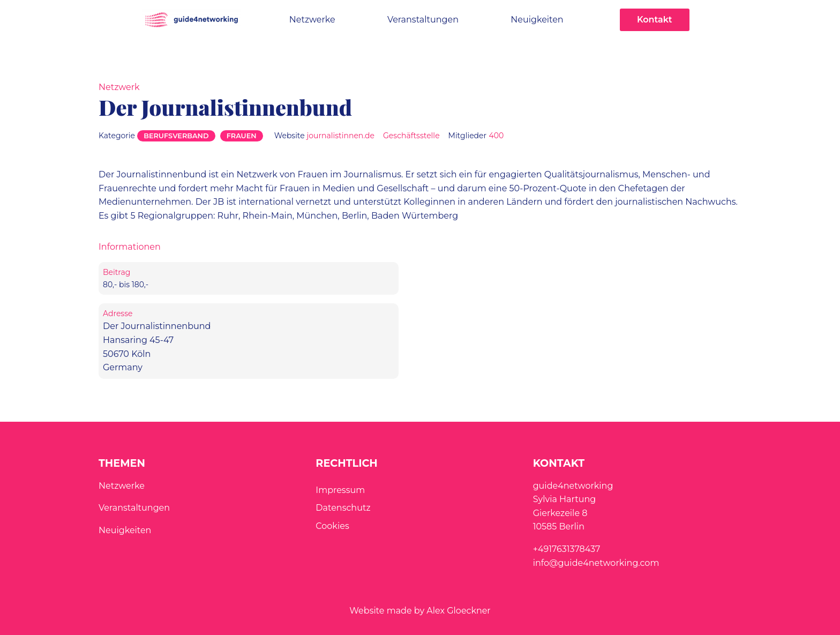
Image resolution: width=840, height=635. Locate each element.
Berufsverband (176, 136)
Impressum (340, 490)
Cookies (332, 526)
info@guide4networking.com (596, 563)
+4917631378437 (567, 549)
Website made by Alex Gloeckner (420, 611)
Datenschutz (343, 508)
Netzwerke (312, 20)
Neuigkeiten (537, 20)
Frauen (242, 136)
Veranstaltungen (423, 20)
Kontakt (655, 20)
